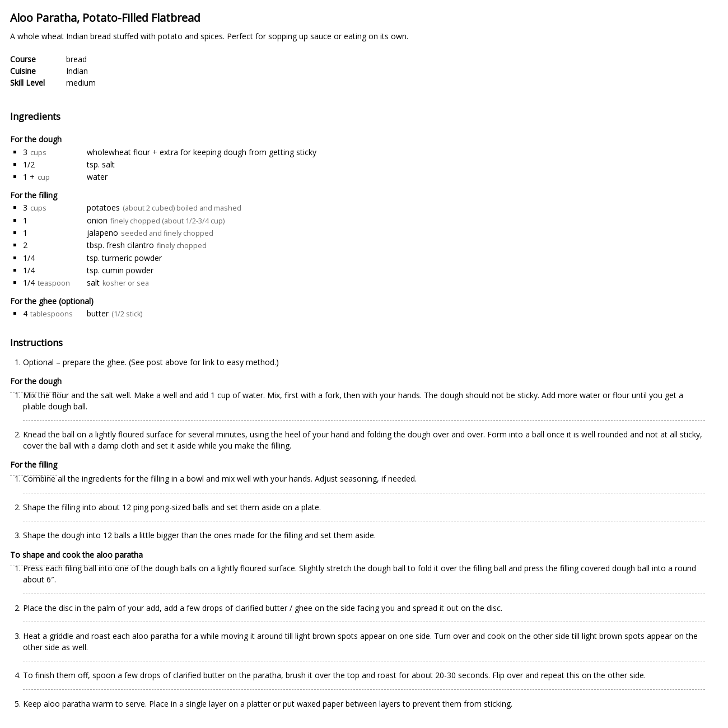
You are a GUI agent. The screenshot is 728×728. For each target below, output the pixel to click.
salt (93, 283)
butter (98, 313)
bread (76, 59)
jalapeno (102, 233)
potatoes (103, 207)
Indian (77, 71)
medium (81, 83)
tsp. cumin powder (120, 270)
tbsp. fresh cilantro (120, 245)
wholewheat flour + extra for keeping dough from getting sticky (202, 152)
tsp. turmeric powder (124, 258)
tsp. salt (101, 164)
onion (97, 220)
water (97, 177)
